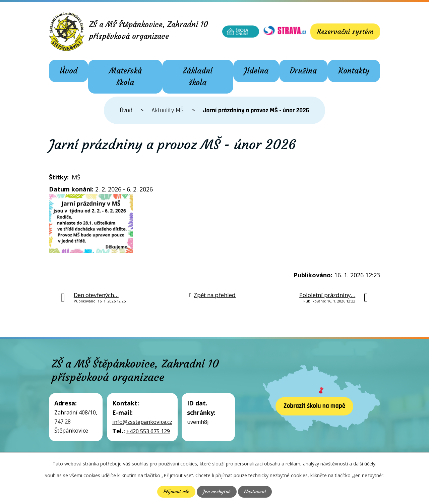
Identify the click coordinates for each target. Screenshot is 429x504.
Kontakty (354, 71)
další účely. (365, 464)
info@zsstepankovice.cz (142, 422)
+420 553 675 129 (148, 431)
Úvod (69, 71)
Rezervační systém (345, 31)
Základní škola (198, 77)
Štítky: (59, 177)
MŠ (76, 177)
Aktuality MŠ (168, 110)
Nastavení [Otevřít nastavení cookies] (255, 492)
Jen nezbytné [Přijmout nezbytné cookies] (217, 492)
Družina (303, 71)
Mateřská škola (125, 77)
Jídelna (256, 71)
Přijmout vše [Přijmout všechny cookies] (176, 492)
